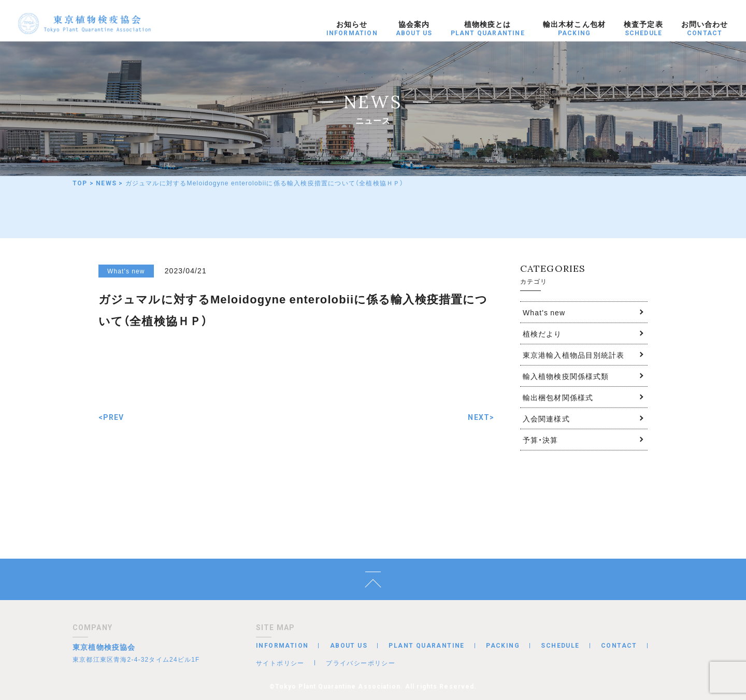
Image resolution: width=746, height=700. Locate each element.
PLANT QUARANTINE (426, 646)
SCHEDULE (560, 646)
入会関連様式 (546, 418)
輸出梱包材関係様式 (558, 397)
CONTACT (619, 646)
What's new (544, 312)
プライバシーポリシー (361, 663)
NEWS (106, 183)
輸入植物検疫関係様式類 (566, 376)
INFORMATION (282, 646)
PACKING (503, 646)
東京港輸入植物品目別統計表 (574, 355)
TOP (80, 183)
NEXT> (481, 417)
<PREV (111, 417)
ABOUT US (349, 646)
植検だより (542, 333)
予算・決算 (541, 440)
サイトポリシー (280, 663)
